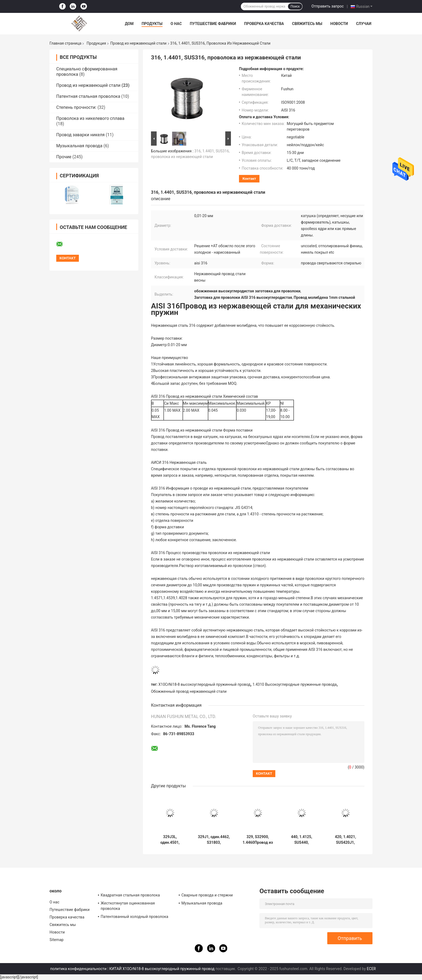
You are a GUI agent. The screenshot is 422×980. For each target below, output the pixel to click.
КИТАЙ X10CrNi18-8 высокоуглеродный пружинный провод (162, 969)
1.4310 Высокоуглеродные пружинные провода (295, 684)
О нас (176, 24)
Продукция (96, 43)
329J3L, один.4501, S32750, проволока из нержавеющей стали (170, 840)
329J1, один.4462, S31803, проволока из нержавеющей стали (214, 840)
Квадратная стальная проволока (130, 895)
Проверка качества (264, 24)
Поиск (295, 6)
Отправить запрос (328, 6)
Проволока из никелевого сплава (90, 118)
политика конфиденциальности (78, 969)
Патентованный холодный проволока (134, 917)
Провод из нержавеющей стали (138, 43)
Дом (129, 24)
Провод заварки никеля (80, 135)
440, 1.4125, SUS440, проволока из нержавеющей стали (302, 840)
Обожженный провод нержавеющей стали (189, 691)
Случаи (364, 24)
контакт (249, 179)
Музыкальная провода (79, 146)
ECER (371, 969)
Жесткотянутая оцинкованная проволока (128, 906)
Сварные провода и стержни (207, 895)
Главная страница (65, 43)
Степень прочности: (76, 107)
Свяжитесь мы (307, 24)
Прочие (64, 157)
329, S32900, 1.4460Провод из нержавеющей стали (258, 840)
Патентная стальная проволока (88, 96)
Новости (339, 24)
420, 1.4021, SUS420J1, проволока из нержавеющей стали (346, 840)
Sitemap (57, 940)
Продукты (152, 24)
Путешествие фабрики (213, 24)
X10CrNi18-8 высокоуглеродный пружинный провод (205, 684)
